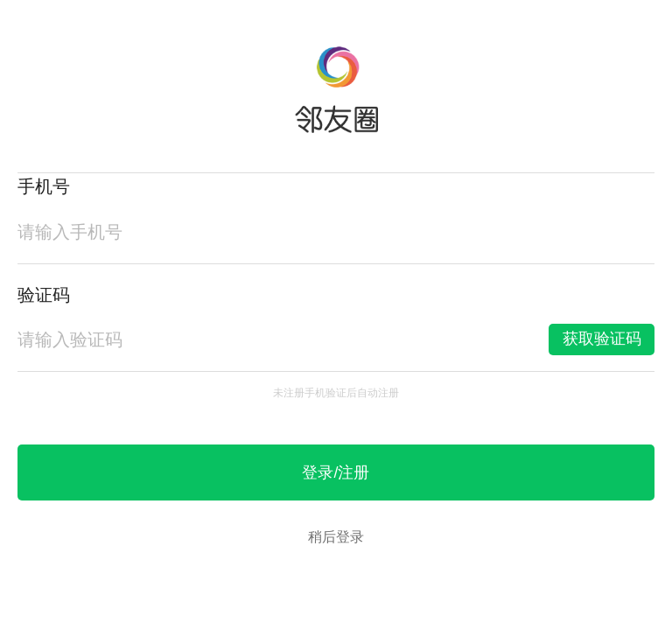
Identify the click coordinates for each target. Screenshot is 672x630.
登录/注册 (336, 472)
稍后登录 (336, 537)
